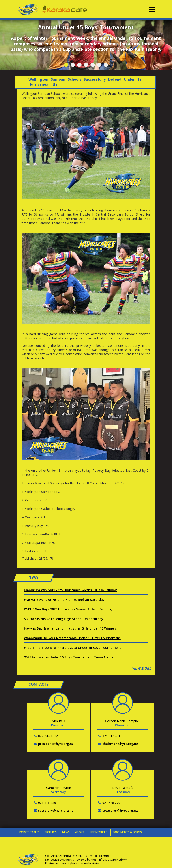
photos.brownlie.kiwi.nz (85, 863)
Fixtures (51, 832)
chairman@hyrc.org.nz (120, 744)
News (66, 832)
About (80, 832)
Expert (68, 860)
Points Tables (29, 832)
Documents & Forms (127, 832)
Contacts (27, 841)
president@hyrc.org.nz (56, 744)
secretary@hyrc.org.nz (56, 810)
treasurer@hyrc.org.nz (120, 810)
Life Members (99, 832)
